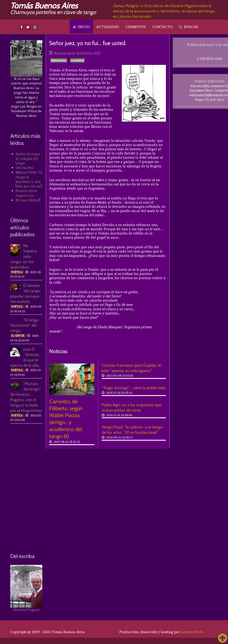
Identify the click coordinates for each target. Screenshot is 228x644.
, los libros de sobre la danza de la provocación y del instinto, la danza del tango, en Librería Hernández (164, 11)
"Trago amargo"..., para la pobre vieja (134, 388)
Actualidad (77, 60)
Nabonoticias (59, 60)
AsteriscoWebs (192, 632)
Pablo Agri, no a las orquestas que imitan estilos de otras (132, 407)
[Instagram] (35, 27)
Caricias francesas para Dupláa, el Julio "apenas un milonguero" (131, 368)
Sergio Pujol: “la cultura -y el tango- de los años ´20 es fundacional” (133, 430)
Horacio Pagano (26, 610)
